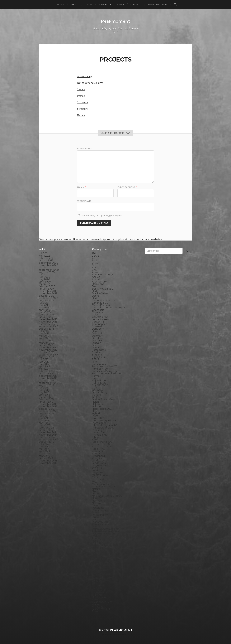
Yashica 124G (99, 607)
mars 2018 (45, 340)
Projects (105, 4)
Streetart (82, 109)
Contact (136, 4)
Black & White (100, 293)
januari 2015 (46, 430)
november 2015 (48, 406)
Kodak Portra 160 (102, 442)
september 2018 (49, 326)
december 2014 (48, 432)
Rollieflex (97, 548)
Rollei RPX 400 (101, 543)
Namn (82, 187)
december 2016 (48, 376)
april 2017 (44, 366)
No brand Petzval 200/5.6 (107, 496)
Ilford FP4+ (98, 416)
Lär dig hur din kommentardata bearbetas (137, 239)
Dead (95, 331)
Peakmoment (115, 21)
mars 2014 (45, 453)
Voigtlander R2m (102, 602)
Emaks (96, 352)
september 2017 (48, 355)
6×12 (94, 260)
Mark (95, 477)
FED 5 (95, 359)
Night (95, 491)
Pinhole (96, 517)
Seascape (97, 555)
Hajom (96, 402)
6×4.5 (95, 263)
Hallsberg (98, 406)
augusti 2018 (46, 329)
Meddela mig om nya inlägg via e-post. (102, 215)
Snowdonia (98, 566)
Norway (96, 503)
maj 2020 (44, 279)
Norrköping (99, 501)
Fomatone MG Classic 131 (106, 373)
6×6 (94, 265)
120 (94, 253)
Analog (96, 277)
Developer (98, 338)
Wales (95, 604)
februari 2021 (47, 258)
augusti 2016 (46, 385)
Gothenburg (100, 392)
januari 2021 (46, 260)
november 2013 (48, 463)
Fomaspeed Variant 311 (105, 371)
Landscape (98, 461)
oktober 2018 (47, 324)
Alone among (85, 76)
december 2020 (48, 263)
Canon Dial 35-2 (101, 305)
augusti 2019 (46, 300)
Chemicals (98, 310)
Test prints (98, 585)
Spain (95, 569)
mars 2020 (45, 284)
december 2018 (48, 319)
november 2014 (48, 435)
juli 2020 (44, 274)
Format (96, 376)
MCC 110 (97, 482)
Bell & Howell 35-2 (103, 289)
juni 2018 (44, 333)
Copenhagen (100, 324)
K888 (95, 439)
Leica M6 (97, 468)
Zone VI (96, 611)
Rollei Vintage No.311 (104, 545)
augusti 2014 (46, 442)
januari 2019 (46, 317)
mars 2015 (45, 425)
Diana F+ (97, 340)
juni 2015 (44, 418)
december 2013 (48, 461)
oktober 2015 (47, 409)
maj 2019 (44, 307)
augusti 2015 (46, 413)
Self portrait (99, 557)
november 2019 (48, 293)
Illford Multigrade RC (104, 425)
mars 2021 (45, 256)
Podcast (97, 526)
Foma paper (99, 364)
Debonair (97, 333)
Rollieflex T (98, 550)
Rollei (95, 541)
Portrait (96, 536)
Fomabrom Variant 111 (105, 366)
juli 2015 (44, 416)
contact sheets (101, 319)
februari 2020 (47, 286)
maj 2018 (44, 336)
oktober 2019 (47, 296)
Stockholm (98, 574)
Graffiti (96, 397)
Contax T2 (98, 322)
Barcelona (98, 284)
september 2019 (48, 298)
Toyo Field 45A (100, 592)
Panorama (98, 508)
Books (96, 296)
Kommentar (85, 148)
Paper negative (101, 510)
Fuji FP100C (99, 383)
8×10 (95, 270)
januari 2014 (46, 458)
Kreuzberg (98, 456)
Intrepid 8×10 (100, 435)
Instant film (99, 432)
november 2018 (48, 322)
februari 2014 (47, 456)
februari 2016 (47, 399)
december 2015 (48, 404)
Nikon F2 (97, 493)
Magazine (98, 472)
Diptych (96, 343)
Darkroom (98, 329)
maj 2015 (44, 420)
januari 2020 (46, 289)
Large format (100, 465)
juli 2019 (44, 303)
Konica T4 (98, 451)
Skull (95, 564)
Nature (81, 115)
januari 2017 (46, 373)
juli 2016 (44, 388)
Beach (96, 286)
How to (96, 411)
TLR (94, 588)
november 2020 (48, 265)
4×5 (94, 258)
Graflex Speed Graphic (105, 399)
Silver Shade (99, 559)
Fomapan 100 (100, 369)
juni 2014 (44, 446)
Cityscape (97, 312)
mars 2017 (45, 369)
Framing (97, 378)
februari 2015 (47, 428)
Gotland (97, 395)
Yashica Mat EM (101, 609)
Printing (97, 538)
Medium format (101, 484)
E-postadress (127, 187)
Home (61, 4)
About (75, 4)
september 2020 (49, 270)
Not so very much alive (90, 83)
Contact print (100, 317)
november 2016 (48, 378)
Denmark (98, 336)
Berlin (95, 291)
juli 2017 (44, 359)
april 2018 (45, 338)
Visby (95, 599)
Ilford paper (99, 423)
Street (96, 576)
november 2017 (48, 350)
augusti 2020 (47, 272)
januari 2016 (46, 402)
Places (96, 519)
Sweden (97, 581)
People (81, 96)
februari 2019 (47, 314)
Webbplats (84, 201)
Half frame (98, 404)
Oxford (96, 505)
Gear (95, 388)
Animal (96, 279)
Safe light (98, 552)
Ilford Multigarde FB (104, 420)
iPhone (96, 437)
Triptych (97, 595)
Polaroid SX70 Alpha (104, 534)
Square (81, 89)
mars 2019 (45, 312)
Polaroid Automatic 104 (106, 529)
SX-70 (95, 583)
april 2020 (45, 282)
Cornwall (97, 326)
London (96, 470)
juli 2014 (44, 444)
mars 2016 (45, 397)
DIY (94, 345)
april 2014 (44, 451)
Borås (95, 298)
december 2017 (48, 347)
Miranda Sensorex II (103, 486)
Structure (83, 102)
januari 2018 (46, 345)
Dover (96, 347)
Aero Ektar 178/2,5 (103, 274)
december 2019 (48, 291)
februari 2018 (47, 343)
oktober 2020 (47, 267)
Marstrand (98, 479)
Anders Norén (121, 634)
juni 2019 (44, 305)
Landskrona (99, 463)
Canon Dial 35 (100, 303)
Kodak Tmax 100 (102, 444)
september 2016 (48, 383)
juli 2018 (44, 331)
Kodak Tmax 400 (102, 446)
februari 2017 (47, 371)
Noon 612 (97, 498)
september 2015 (48, 411)
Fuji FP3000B (100, 385)
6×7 (94, 267)
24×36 (95, 256)
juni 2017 (44, 362)
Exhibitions (98, 357)
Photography (100, 515)
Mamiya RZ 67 (100, 475)
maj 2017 (44, 364)
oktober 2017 (47, 352)
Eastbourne (99, 350)
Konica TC (98, 453)
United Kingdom (102, 597)
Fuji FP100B (99, 380)
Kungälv (97, 458)
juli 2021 (44, 253)
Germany (97, 390)
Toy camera (99, 590)
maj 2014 (44, 449)
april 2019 (44, 310)
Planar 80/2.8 (100, 522)
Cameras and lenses (103, 300)
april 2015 (44, 423)
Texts (89, 4)
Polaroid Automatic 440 (106, 531)
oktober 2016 (47, 380)
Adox (95, 272)
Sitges (95, 562)
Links (121, 4)
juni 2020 (44, 277)
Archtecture (99, 282)
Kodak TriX (98, 449)
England (97, 355)
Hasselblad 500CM (103, 409)
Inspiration (98, 430)
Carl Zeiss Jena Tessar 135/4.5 (109, 307)
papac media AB (158, 4)
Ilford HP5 (98, 418)
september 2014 (48, 439)
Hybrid (96, 413)
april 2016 (44, 395)
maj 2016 (44, 392)
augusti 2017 (46, 357)
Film (94, 362)
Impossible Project (103, 428)
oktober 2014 (47, 437)
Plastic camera (100, 524)
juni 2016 (44, 390)
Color (95, 314)
